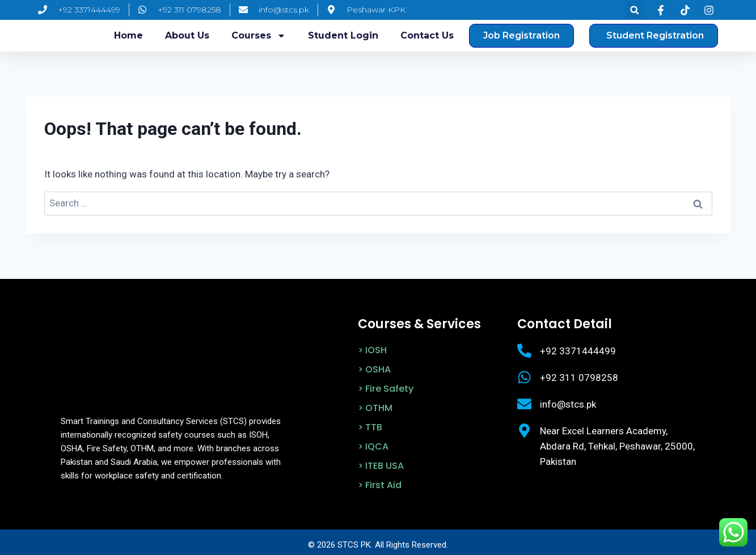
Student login (343, 35)
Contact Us (427, 35)
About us (187, 35)
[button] (634, 10)
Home (128, 35)
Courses (259, 36)
